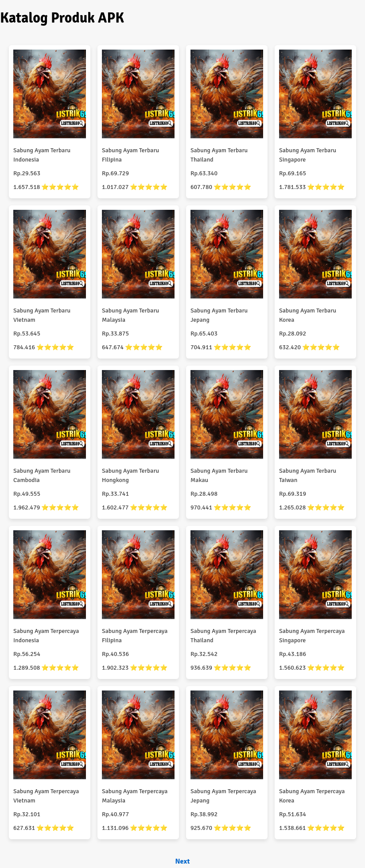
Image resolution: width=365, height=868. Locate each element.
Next (182, 861)
